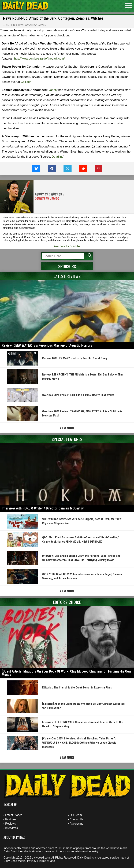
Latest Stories (14, 815)
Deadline (57, 157)
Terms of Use (47, 861)
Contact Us (77, 819)
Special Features (67, 439)
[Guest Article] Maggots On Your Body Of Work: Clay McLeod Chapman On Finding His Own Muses (66, 673)
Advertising (77, 824)
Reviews (10, 824)
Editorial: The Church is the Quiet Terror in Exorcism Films (77, 688)
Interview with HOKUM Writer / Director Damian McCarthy (43, 508)
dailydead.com (41, 858)
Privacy (32, 861)
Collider (26, 82)
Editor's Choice (67, 602)
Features (11, 819)
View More (67, 428)
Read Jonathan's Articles (67, 246)
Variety (53, 90)
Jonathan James (35, 25)
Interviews (12, 828)
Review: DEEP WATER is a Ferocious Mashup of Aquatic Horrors (47, 345)
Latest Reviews (67, 276)
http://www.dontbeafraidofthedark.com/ (39, 59)
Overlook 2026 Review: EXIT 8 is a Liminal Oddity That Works (78, 395)
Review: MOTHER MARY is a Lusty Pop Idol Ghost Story (75, 358)
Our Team (76, 815)
